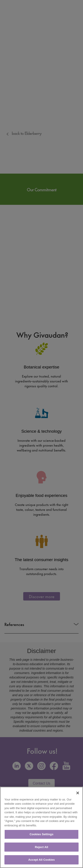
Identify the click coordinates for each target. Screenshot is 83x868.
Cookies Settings (42, 834)
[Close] (78, 793)
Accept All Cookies (42, 860)
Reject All (41, 847)
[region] (41, 827)
